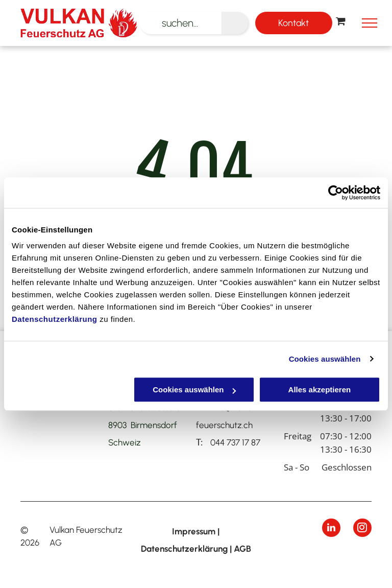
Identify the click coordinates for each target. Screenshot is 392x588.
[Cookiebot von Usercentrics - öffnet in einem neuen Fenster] (336, 193)
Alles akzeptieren (320, 390)
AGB (242, 549)
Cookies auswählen (325, 359)
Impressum (194, 531)
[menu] (370, 23)
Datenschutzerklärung (55, 319)
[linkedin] (331, 529)
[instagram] (362, 529)
